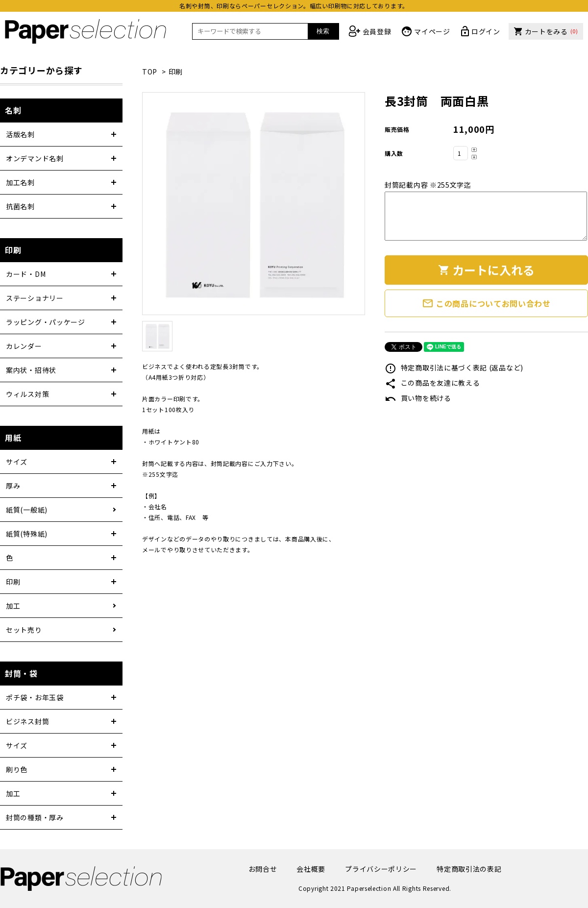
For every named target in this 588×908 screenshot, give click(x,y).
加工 (13, 606)
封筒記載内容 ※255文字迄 (428, 185)
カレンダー (24, 346)
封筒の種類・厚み (35, 817)
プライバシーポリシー (381, 869)
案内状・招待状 (31, 370)
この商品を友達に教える (432, 383)
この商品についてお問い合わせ (486, 303)
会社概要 (311, 869)
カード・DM (26, 274)
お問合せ (263, 869)
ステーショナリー (35, 298)
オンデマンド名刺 (35, 158)
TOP (150, 72)
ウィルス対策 (27, 394)
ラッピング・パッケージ (46, 322)
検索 (323, 31)
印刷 (176, 72)
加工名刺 (20, 182)
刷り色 (17, 769)
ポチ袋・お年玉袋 (35, 697)
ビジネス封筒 (27, 721)
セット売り (24, 630)
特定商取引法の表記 (469, 869)
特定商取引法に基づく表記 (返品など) (454, 368)
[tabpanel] (254, 204)
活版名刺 (20, 134)
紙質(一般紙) (27, 510)
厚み (13, 486)
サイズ (17, 462)
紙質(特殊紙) (27, 534)
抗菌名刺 (20, 206)
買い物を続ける (418, 398)
